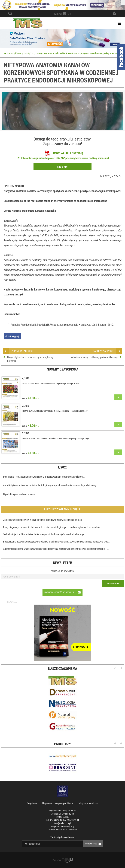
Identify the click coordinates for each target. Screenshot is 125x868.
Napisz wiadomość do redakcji (63, 592)
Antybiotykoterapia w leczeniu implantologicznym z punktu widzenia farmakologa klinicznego (50, 485)
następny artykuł (106, 351)
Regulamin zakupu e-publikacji (58, 803)
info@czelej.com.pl (62, 823)
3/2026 (26, 406)
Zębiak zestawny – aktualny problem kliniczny (94, 357)
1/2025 (63, 467)
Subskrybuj (113, 583)
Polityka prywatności (89, 803)
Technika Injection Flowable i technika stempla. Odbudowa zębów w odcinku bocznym (44, 534)
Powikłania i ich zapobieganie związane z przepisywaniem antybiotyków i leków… (44, 477)
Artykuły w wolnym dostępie (63, 509)
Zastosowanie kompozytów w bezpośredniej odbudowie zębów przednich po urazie (43, 520)
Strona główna (13, 53)
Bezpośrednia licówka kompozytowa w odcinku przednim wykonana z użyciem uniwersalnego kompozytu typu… (56, 542)
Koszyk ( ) (62, 14)
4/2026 (26, 378)
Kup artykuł (63, 167)
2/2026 (26, 433)
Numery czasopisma (62, 369)
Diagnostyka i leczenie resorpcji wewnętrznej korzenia (30, 359)
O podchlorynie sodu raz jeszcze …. (21, 494)
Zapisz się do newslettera (63, 571)
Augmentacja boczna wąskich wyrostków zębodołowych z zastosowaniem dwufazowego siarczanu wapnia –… (56, 549)
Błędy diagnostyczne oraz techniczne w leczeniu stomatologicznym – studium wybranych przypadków (52, 527)
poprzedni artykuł (19, 351)
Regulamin (32, 803)
